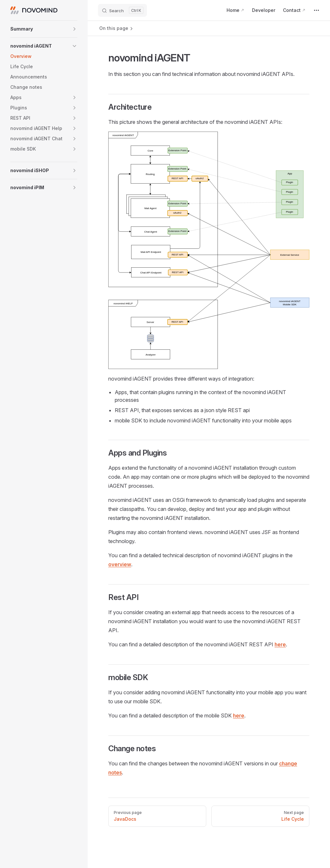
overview (120, 564)
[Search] (122, 10)
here (280, 644)
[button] (44, 29)
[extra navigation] (316, 10)
